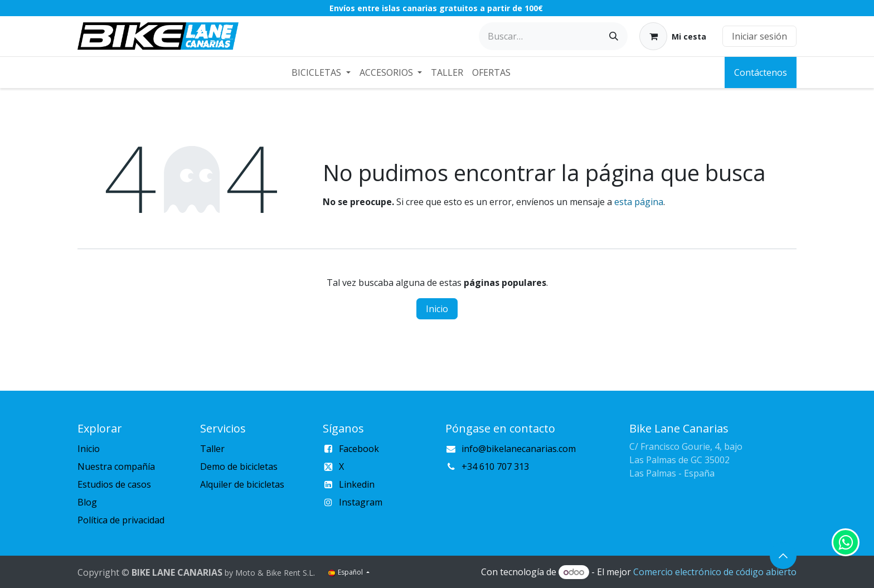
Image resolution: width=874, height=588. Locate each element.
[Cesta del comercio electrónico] (673, 36)
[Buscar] (614, 36)
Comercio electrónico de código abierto (715, 572)
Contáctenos (761, 72)
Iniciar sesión (759, 36)
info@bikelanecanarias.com (519, 449)
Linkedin (357, 484)
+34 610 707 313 (495, 466)
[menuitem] (321, 72)
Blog (87, 502)
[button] (783, 556)
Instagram (361, 502)
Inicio (437, 309)
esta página (639, 202)
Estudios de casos (114, 484)
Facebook (359, 449)
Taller (212, 449)
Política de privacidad (121, 520)
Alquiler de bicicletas (242, 484)
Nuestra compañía (116, 466)
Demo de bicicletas (239, 466)
